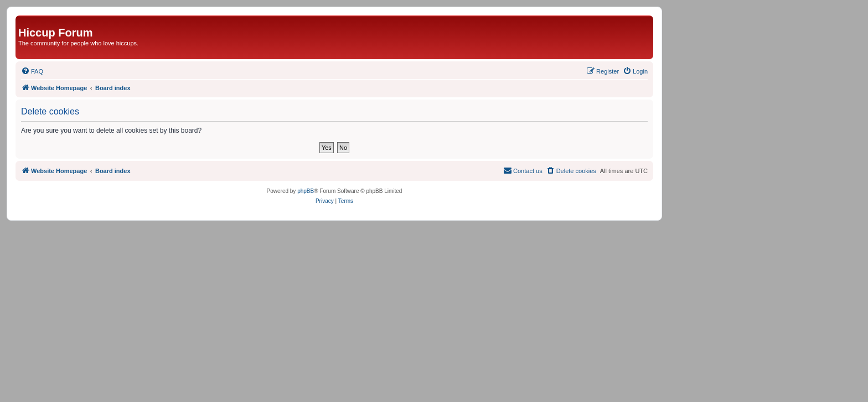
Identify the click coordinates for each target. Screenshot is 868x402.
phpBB (306, 191)
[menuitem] (32, 71)
